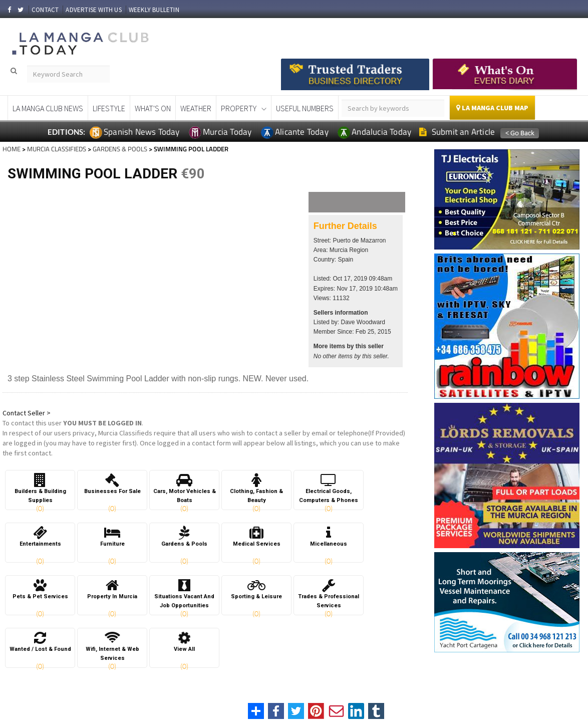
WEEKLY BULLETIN (154, 10)
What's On (153, 108)
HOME (12, 149)
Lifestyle (109, 108)
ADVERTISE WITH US (93, 10)
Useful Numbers (305, 108)
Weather (196, 108)
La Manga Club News (48, 108)
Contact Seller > (27, 413)
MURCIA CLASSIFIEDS (57, 149)
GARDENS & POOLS (120, 149)
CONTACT (45, 10)
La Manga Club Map (492, 108)
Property (239, 108)
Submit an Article (457, 132)
